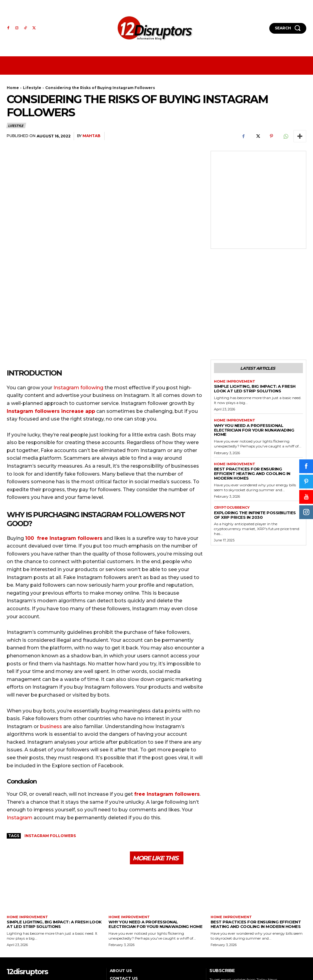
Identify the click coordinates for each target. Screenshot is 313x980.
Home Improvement (235, 315)
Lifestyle (32, 88)
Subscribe (290, 930)
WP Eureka (296, 959)
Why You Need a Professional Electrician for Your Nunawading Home (254, 364)
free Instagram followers (167, 728)
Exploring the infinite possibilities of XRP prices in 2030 (255, 449)
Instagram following (78, 322)
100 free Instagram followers (64, 472)
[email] (241, 930)
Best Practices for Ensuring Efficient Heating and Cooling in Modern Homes (252, 408)
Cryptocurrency (232, 442)
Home (13, 88)
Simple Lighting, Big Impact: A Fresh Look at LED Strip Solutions (255, 323)
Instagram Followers (50, 770)
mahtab (91, 136)
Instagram (20, 752)
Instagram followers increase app (51, 345)
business (51, 660)
